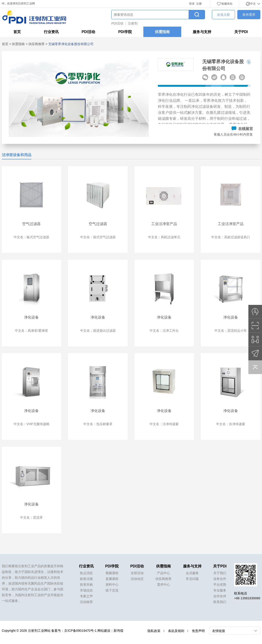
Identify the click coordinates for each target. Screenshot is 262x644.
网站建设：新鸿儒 (110, 631)
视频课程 (112, 573)
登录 (192, 4)
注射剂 (133, 23)
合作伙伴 (220, 596)
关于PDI (241, 32)
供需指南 (162, 32)
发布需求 (249, 15)
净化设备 (31, 317)
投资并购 (86, 585)
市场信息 (86, 590)
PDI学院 (125, 32)
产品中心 (163, 573)
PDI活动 (117, 23)
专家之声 (86, 596)
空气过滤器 (31, 224)
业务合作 (220, 579)
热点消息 (86, 573)
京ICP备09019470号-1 (80, 631)
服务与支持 (202, 32)
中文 (253, 4)
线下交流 (112, 590)
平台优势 (220, 585)
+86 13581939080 (247, 598)
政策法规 (86, 579)
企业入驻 (223, 15)
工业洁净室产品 (164, 224)
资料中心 (112, 585)
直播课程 (112, 579)
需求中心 (163, 585)
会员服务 (192, 573)
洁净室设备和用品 (17, 155)
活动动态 (137, 579)
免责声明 (198, 631)
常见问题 (192, 579)
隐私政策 (154, 631)
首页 (17, 32)
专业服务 (220, 590)
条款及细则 (176, 631)
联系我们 (220, 602)
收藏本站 (225, 4)
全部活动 (137, 573)
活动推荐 (86, 602)
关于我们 (220, 573)
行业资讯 (51, 32)
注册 (199, 4)
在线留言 (242, 129)
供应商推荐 (36, 44)
